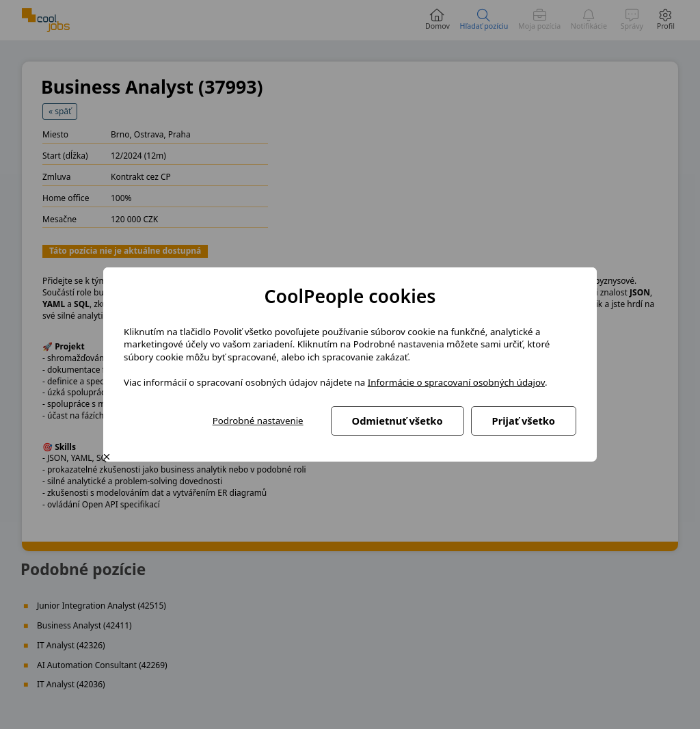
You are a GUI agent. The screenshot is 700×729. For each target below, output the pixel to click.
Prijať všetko (524, 421)
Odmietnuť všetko (398, 421)
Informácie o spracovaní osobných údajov (456, 382)
